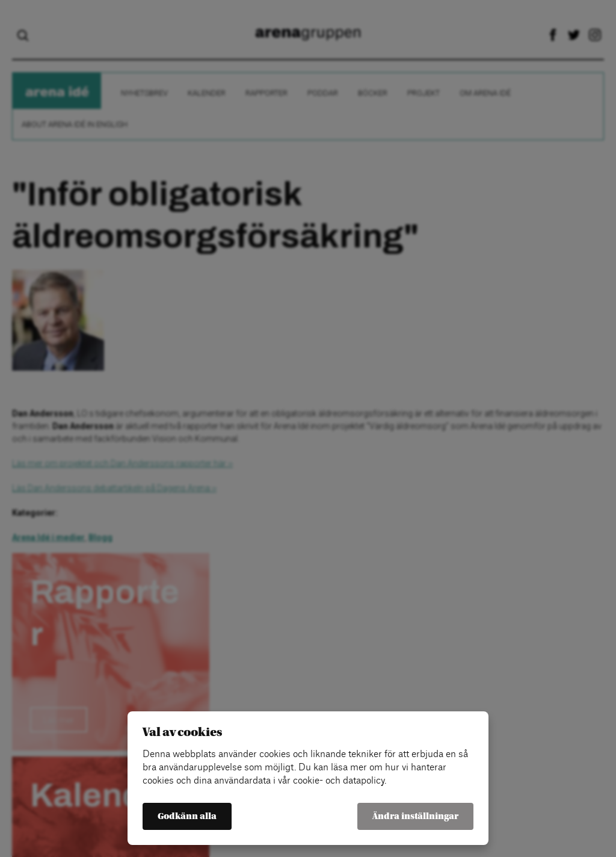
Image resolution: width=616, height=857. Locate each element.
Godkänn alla (187, 816)
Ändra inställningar (415, 816)
